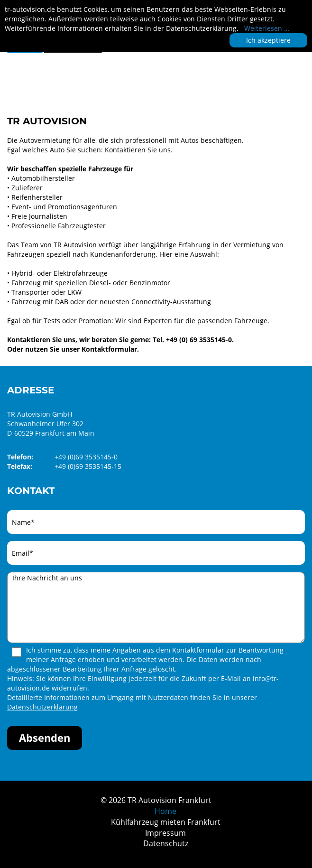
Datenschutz (166, 843)
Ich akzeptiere (268, 40)
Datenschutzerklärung (42, 707)
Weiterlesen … (267, 28)
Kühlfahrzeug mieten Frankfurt (166, 822)
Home (165, 811)
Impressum (165, 833)
